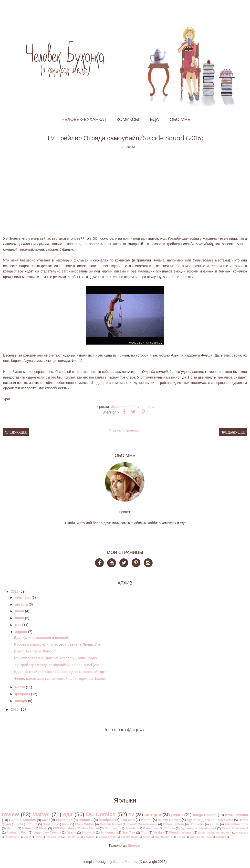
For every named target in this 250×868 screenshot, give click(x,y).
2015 (15, 709)
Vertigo (159, 833)
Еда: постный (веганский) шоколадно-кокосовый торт (60, 672)
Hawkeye (242, 833)
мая (18, 625)
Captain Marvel (111, 824)
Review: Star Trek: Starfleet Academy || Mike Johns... (57, 658)
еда (68, 814)
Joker (28, 837)
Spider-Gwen (107, 837)
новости (86, 820)
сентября (23, 597)
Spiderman (109, 833)
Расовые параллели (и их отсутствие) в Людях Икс (57, 644)
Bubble (170, 828)
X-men (214, 824)
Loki (20, 824)
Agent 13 (193, 820)
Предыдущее (233, 432)
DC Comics (119, 407)
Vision (181, 837)
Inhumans (13, 837)
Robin (33, 824)
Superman (64, 820)
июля (19, 611)
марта (20, 687)
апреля (21, 632)
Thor (144, 833)
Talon (146, 837)
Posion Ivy (54, 837)
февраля (22, 694)
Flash (43, 828)
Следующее (16, 432)
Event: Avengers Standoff (35, 651)
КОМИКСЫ (128, 119)
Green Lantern (173, 824)
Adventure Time (236, 824)
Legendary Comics (47, 833)
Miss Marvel (90, 828)
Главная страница (124, 430)
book (66, 824)
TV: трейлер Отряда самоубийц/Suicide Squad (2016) (58, 665)
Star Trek (129, 833)
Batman (28, 828)
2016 (15, 591)
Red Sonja (72, 837)
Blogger (134, 846)
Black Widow (84, 824)
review (10, 814)
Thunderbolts (163, 837)
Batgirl (11, 828)
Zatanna (221, 837)
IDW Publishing (64, 828)
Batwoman (151, 828)
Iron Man (127, 820)
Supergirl (50, 824)
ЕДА (154, 119)
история (153, 815)
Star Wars (197, 824)
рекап (177, 815)
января (21, 701)
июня (19, 618)
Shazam (89, 837)
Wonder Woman (181, 833)
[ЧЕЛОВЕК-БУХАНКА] (83, 119)
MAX (39, 837)
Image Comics (205, 815)
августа (21, 604)
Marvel (41, 814)
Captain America (22, 820)
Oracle (71, 833)
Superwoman (129, 837)
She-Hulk (89, 833)
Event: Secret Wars (219, 820)
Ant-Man (131, 828)
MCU (46, 820)
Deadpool (107, 820)
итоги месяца (237, 815)
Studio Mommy (125, 862)
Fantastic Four (17, 833)
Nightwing (112, 828)
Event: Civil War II (235, 828)
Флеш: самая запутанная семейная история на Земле (59, 679)
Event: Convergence (142, 824)
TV (153, 407)
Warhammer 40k (200, 837)
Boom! (146, 820)
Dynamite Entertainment (198, 828)
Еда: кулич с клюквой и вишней (41, 638)
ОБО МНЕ (180, 119)
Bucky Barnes (169, 820)
